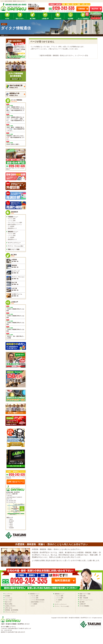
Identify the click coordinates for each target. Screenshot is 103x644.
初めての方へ (20, 19)
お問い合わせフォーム (16, 482)
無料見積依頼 (62, 581)
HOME (7, 19)
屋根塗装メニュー (13, 232)
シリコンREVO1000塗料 (38, 600)
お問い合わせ (9, 608)
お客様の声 (45, 19)
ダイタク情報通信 (83, 19)
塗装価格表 (58, 19)
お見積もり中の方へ (10, 606)
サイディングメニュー (14, 243)
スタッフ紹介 (9, 600)
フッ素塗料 (11, 226)
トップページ (9, 594)
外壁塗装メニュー (13, 217)
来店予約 (95, 9)
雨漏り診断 (83, 596)
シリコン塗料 (12, 221)
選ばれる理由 (9, 604)
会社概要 (70, 19)
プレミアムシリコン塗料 (15, 223)
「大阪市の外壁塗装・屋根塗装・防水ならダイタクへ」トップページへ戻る (63, 55)
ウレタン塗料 (12, 219)
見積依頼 (81, 9)
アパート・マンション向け (16, 246)
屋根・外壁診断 (84, 598)
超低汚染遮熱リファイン (15, 224)
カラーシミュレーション (86, 600)
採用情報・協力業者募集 (12, 610)
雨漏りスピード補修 (14, 249)
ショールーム (9, 598)
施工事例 (33, 19)
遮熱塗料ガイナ (12, 228)
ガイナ (33, 606)
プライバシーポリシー (11, 612)
